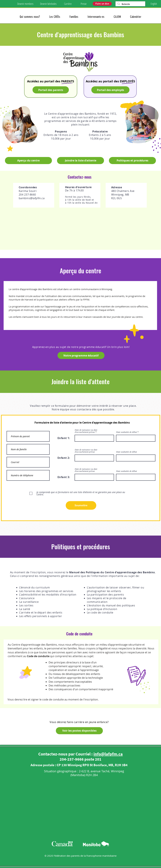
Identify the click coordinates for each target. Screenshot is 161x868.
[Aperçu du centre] (28, 161)
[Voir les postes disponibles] (79, 731)
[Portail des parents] (51, 90)
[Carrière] (68, 4)
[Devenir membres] (25, 4)
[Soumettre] (81, 505)
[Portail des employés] (110, 90)
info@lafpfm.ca (108, 754)
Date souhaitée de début (126, 432)
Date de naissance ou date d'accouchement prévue (86, 431)
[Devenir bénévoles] (48, 4)
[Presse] (84, 4)
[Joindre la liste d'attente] (80, 161)
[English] (154, 4)
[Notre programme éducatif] (81, 355)
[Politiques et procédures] (132, 161)
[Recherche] (130, 4)
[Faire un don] (102, 4)
